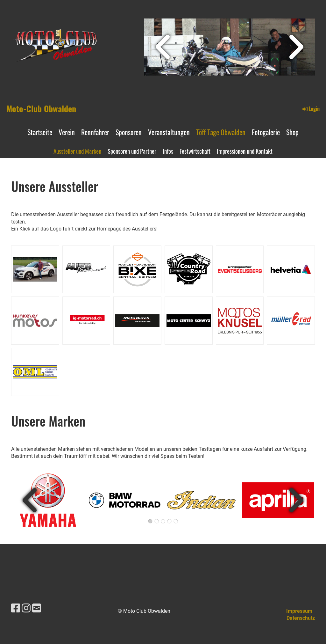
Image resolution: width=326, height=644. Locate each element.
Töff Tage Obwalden (221, 132)
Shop (292, 132)
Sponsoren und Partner (132, 151)
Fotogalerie (266, 132)
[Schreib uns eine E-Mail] (37, 608)
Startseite (40, 132)
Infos (168, 151)
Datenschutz (301, 618)
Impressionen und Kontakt (245, 151)
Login (311, 109)
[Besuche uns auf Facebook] (16, 608)
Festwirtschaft (195, 151)
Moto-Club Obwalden (41, 109)
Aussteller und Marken (77, 151)
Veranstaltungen (169, 132)
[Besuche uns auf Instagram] (26, 608)
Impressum (299, 611)
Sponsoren (129, 132)
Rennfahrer (95, 132)
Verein (67, 132)
